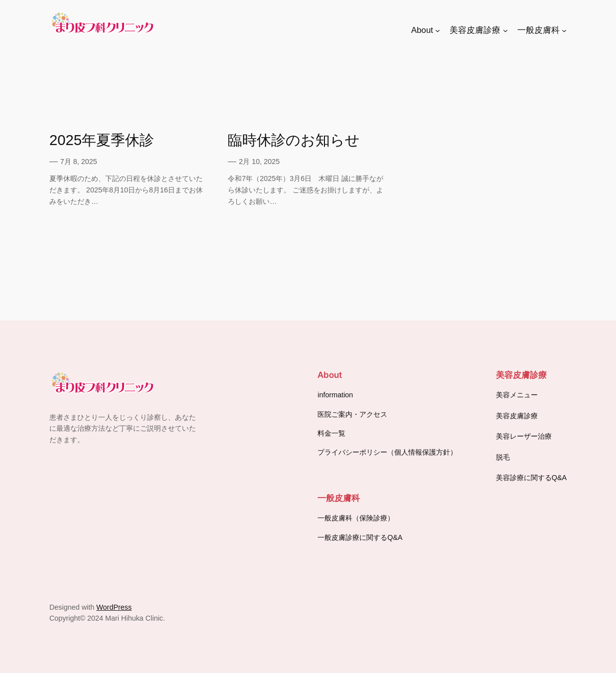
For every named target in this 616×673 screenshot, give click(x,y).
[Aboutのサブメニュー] (438, 30)
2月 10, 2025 (259, 162)
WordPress (114, 607)
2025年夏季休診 (102, 140)
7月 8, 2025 (79, 162)
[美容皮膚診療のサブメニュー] (505, 30)
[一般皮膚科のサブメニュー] (564, 30)
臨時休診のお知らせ (294, 140)
